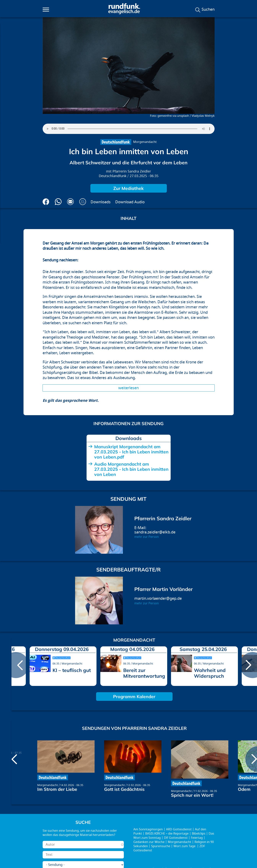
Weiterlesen (128, 388)
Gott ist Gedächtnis (124, 789)
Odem (244, 789)
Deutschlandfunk (113, 176)
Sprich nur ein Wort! (192, 795)
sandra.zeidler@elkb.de (155, 532)
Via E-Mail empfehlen (70, 202)
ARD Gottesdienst (179, 829)
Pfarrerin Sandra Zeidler (132, 171)
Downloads (101, 202)
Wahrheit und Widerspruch (210, 673)
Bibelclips (199, 834)
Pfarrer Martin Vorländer (163, 589)
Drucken (83, 202)
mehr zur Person (147, 537)
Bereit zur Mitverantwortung (144, 673)
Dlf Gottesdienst (176, 838)
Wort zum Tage (185, 846)
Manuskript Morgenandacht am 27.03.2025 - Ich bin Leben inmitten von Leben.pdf (131, 452)
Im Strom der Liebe (57, 789)
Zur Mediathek (128, 188)
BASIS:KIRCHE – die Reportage (167, 834)
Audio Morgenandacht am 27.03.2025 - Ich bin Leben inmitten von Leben (131, 469)
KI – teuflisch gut (72, 670)
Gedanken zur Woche (149, 842)
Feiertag (197, 838)
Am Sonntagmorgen (148, 829)
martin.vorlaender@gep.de (158, 599)
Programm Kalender (134, 697)
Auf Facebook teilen (46, 202)
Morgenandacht (145, 142)
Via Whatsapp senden (58, 202)
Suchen (208, 10)
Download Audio (130, 202)
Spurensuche (161, 846)
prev (16, 665)
